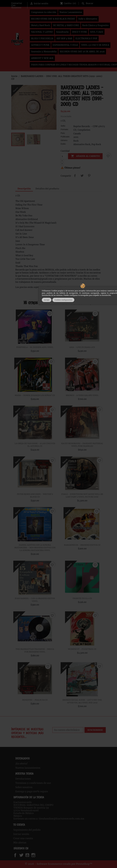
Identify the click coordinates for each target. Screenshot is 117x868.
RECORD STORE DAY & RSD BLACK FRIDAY (53, 19)
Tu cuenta (19, 825)
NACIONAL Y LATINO (42, 32)
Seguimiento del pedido (27, 830)
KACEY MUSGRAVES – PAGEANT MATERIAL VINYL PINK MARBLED (82, 445)
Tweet (82, 176)
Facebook (18, 855)
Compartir (75, 176)
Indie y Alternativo (88, 19)
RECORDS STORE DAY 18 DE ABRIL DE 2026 (82, 52)
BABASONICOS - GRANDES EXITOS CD (82, 545)
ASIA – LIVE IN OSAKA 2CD (82, 347)
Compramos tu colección (44, 12)
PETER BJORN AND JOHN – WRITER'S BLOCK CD (35, 495)
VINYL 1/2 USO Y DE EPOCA (95, 45)
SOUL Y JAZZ (97, 32)
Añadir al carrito (85, 156)
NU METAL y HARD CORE (66, 25)
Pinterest (89, 176)
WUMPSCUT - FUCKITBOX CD (82, 649)
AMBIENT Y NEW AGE (42, 58)
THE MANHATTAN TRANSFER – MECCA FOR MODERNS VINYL (35, 650)
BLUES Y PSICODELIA (42, 38)
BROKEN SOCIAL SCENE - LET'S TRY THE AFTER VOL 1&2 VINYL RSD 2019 (82, 701)
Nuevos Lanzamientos (71, 12)
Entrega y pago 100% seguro (32, 791)
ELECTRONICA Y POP (86, 38)
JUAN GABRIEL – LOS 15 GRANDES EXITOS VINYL (35, 600)
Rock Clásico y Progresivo (95, 25)
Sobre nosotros (24, 787)
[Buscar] (93, 3)
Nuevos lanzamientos (28, 768)
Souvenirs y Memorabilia (44, 52)
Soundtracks (62, 32)
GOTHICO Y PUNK (40, 45)
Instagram (37, 855)
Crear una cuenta (23, 838)
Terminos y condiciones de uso (33, 783)
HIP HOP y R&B (64, 38)
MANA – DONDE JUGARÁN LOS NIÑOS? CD (35, 395)
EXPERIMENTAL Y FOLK (65, 45)
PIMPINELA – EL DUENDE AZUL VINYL (35, 347)
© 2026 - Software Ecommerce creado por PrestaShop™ (59, 864)
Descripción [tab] (24, 189)
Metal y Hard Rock (40, 25)
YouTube (30, 855)
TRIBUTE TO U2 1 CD (82, 598)
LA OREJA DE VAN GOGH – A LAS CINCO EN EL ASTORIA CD (35, 445)
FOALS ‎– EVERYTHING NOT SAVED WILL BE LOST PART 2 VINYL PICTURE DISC (82, 495)
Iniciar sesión (21, 834)
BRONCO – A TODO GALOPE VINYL (82, 395)
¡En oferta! (21, 764)
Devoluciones (23, 779)
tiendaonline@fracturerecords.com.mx (62, 819)
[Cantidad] (64, 156)
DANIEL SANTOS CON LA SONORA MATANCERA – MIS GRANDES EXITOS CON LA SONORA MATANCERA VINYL (35, 548)
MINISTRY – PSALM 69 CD (35, 700)
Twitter (23, 855)
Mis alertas (20, 843)
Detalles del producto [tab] (47, 189)
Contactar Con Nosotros (17, 5)
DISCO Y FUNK (79, 32)
